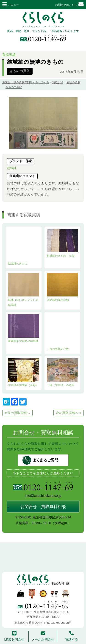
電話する (72, 636)
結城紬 (12, 168)
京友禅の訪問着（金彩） (24, 373)
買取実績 (9, 55)
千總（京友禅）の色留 (62, 373)
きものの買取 (20, 71)
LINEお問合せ (14, 636)
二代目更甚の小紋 (62, 332)
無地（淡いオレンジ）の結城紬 (24, 290)
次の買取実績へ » (69, 413)
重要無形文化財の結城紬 (24, 328)
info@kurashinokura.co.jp (43, 496)
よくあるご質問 (45, 460)
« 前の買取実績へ (17, 413)
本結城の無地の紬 (62, 287)
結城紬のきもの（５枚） (62, 243)
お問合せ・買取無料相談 (43, 507)
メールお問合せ (43, 636)
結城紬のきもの (24, 247)
